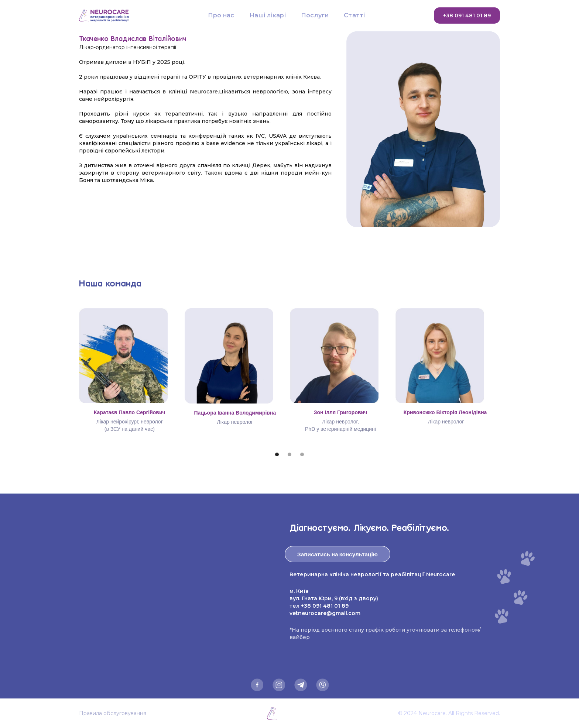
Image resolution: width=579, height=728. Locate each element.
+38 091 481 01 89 (467, 16)
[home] (113, 16)
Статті (354, 15)
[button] (277, 454)
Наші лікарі (268, 15)
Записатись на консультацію (338, 554)
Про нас (221, 15)
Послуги (315, 15)
